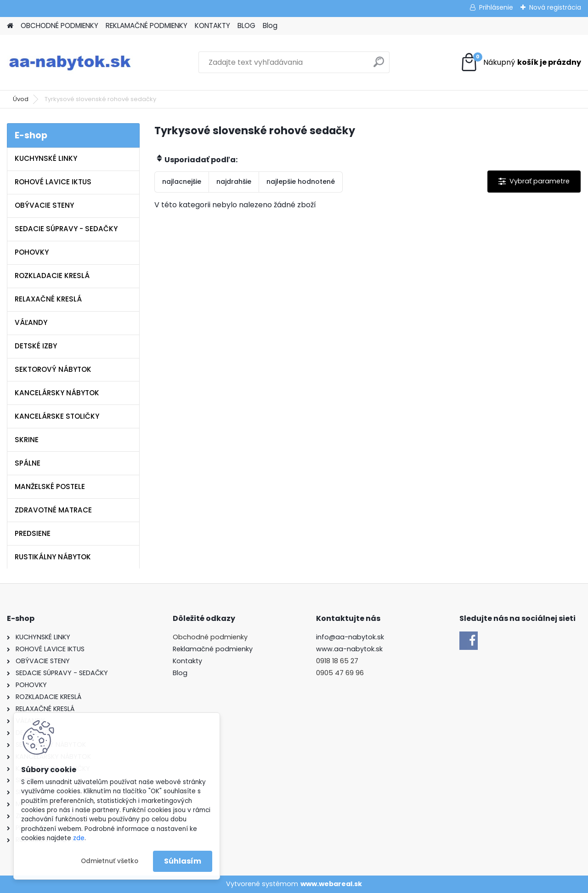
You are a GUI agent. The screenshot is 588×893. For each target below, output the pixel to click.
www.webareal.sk (331, 884)
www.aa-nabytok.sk (349, 649)
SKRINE (27, 440)
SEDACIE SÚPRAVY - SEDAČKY (66, 229)
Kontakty (187, 661)
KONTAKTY (212, 26)
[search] (379, 65)
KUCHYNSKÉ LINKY (46, 158)
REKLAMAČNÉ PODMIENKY (147, 26)
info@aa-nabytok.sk (350, 637)
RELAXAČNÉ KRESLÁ (48, 299)
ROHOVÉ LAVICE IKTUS (53, 182)
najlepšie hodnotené (301, 182)
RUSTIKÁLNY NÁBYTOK (53, 557)
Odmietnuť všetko (110, 861)
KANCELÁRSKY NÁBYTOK (57, 393)
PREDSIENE (33, 533)
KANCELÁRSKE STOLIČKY (57, 416)
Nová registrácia (555, 7)
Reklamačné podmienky (213, 649)
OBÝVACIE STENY (44, 205)
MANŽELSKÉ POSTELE (50, 486)
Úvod (21, 99)
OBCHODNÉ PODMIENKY (59, 26)
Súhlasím (183, 861)
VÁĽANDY (31, 322)
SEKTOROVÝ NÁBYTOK (53, 369)
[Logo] (70, 63)
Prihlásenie (496, 7)
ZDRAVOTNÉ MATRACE (53, 510)
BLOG (246, 26)
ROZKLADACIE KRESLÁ (52, 276)
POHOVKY (32, 252)
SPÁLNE (28, 463)
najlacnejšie (182, 182)
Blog (270, 26)
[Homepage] (10, 26)
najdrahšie (234, 182)
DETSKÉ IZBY (36, 346)
